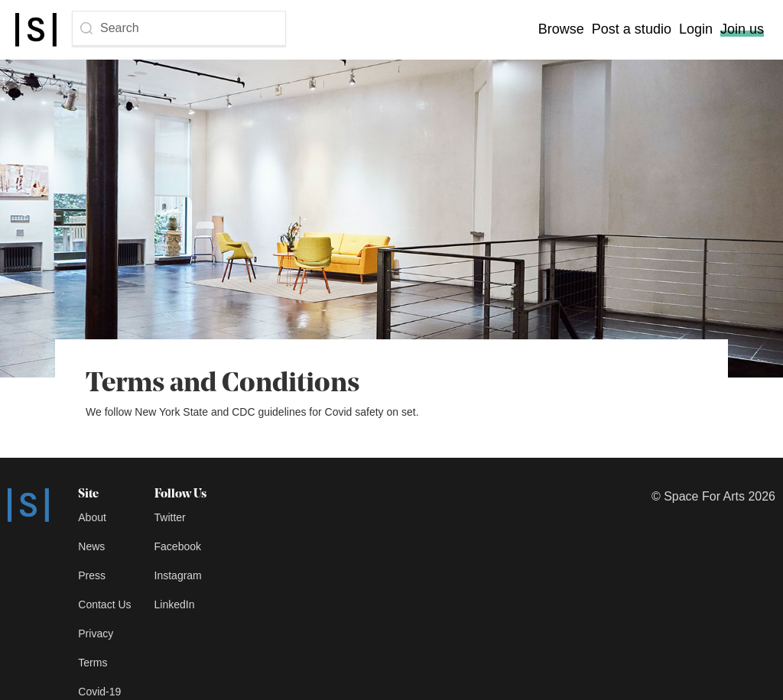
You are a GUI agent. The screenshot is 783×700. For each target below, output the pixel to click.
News (91, 546)
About (92, 517)
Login (696, 29)
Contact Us (104, 604)
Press (92, 575)
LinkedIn (175, 604)
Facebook (178, 546)
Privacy (96, 634)
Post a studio (632, 29)
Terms (93, 663)
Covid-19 (99, 692)
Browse (561, 29)
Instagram (178, 575)
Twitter (170, 517)
